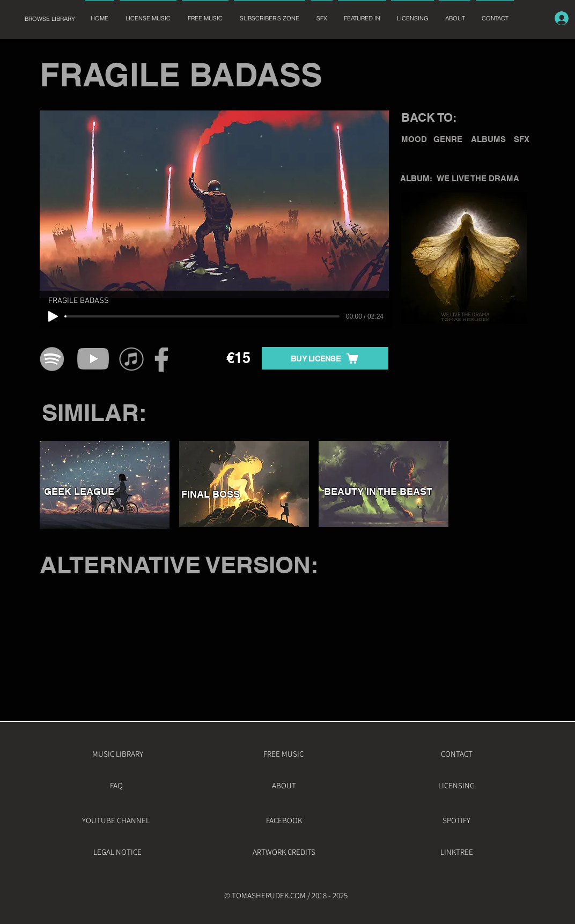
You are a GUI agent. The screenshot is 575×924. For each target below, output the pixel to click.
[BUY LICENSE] (325, 358)
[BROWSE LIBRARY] (50, 19)
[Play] (53, 316)
